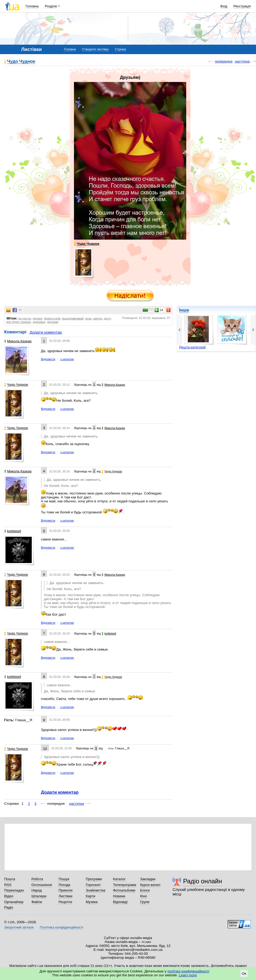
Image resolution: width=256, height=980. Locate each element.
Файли (37, 902)
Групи (145, 902)
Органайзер (14, 902)
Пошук (64, 879)
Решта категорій (192, 347)
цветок (98, 318)
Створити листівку (95, 49)
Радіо (9, 907)
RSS (8, 885)
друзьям (53, 322)
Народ (37, 890)
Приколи (65, 890)
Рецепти (65, 902)
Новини (119, 896)
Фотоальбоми (124, 890)
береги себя (52, 318)
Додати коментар (46, 332)
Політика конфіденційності (62, 927)
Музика (92, 902)
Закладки (148, 879)
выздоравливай (73, 318)
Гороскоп (93, 885)
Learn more (188, 975)
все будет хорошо (19, 322)
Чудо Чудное (21, 62)
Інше (184, 310)
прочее (38, 318)
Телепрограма (125, 885)
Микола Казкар (18, 341)
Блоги (145, 890)
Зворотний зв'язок (19, 927)
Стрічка (120, 49)
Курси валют (150, 885)
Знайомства (96, 890)
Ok (244, 974)
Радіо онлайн (203, 881)
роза (88, 318)
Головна (32, 6)
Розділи (51, 6)
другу (107, 318)
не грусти (25, 318)
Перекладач (14, 890)
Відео (9, 896)
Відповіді (120, 902)
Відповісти (48, 359)
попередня (224, 61)
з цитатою (67, 359)
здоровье (39, 322)
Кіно (143, 896)
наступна (242, 61)
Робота (37, 879)
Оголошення (42, 885)
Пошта (10, 879)
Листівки (65, 896)
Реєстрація (242, 6)
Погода (64, 885)
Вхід (224, 6)
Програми (94, 879)
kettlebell (13, 531)
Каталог (119, 879)
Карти (90, 896)
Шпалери (39, 896)
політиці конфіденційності (188, 971)
